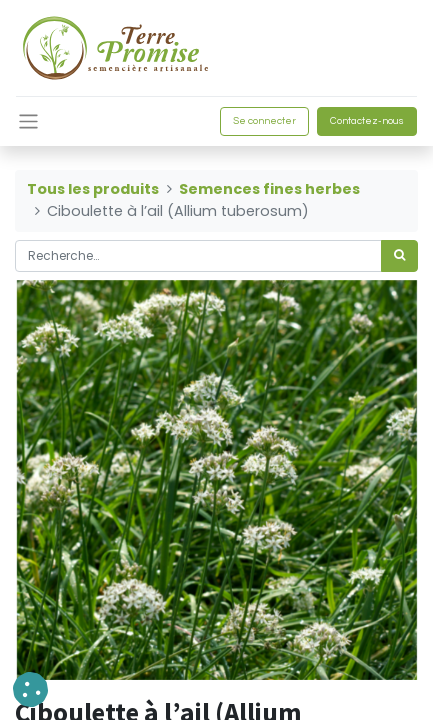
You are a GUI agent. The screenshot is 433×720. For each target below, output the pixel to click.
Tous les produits (93, 189)
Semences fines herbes (269, 189)
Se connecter (264, 121)
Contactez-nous (367, 121)
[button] (30, 689)
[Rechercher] (399, 256)
